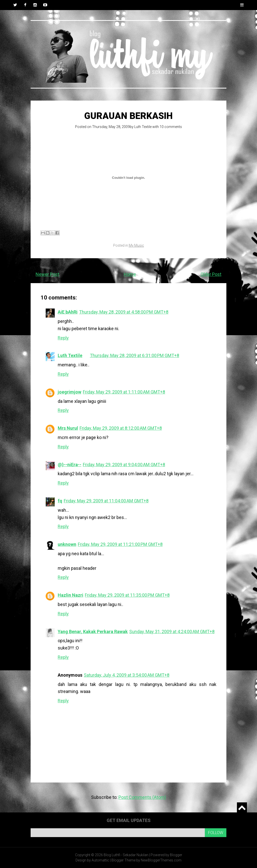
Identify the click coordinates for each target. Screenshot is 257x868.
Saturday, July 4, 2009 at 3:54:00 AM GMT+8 (127, 675)
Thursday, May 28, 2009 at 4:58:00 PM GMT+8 (124, 312)
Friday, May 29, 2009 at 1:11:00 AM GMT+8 (124, 392)
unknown (67, 544)
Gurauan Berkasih (128, 116)
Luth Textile (143, 127)
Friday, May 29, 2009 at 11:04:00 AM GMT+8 (106, 501)
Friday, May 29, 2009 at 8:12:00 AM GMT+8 (121, 428)
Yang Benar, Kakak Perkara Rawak (93, 632)
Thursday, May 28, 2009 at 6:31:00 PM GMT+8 (135, 355)
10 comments (171, 127)
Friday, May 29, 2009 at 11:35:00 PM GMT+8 (127, 595)
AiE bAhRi (68, 312)
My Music (136, 245)
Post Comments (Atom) (142, 797)
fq (60, 501)
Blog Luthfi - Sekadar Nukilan (126, 855)
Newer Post (47, 274)
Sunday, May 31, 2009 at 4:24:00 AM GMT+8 (172, 632)
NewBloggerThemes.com (161, 860)
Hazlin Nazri (71, 595)
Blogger (176, 855)
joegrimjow (70, 392)
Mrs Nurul (68, 428)
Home (130, 274)
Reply (63, 338)
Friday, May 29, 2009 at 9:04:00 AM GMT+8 (124, 465)
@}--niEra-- (70, 465)
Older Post (211, 274)
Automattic (100, 860)
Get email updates (129, 820)
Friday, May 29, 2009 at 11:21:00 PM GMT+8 (120, 544)
